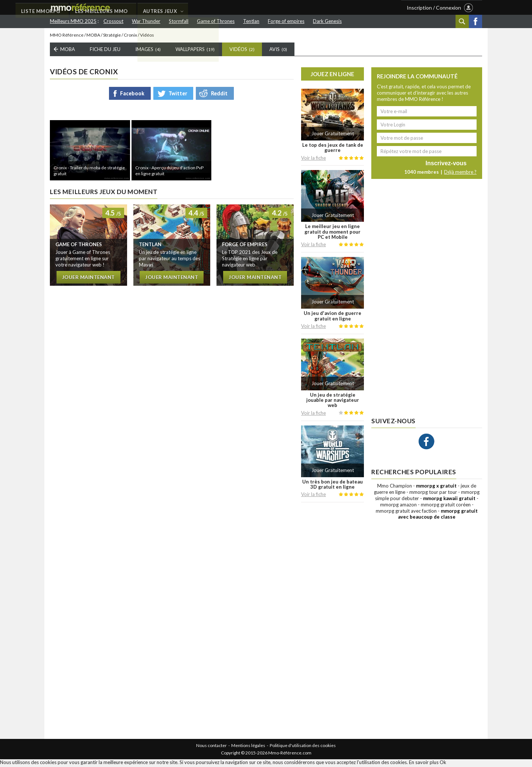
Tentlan (251, 21)
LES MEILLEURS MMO (220, 8)
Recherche (462, 21)
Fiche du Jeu (105, 51)
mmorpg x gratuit (436, 487)
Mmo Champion (395, 487)
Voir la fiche (313, 159)
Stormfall (179, 21)
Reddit (219, 94)
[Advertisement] (332, 622)
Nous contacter (212, 747)
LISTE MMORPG (158, 8)
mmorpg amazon (398, 506)
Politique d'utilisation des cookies (303, 747)
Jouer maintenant (88, 278)
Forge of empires (286, 21)
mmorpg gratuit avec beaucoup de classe (438, 515)
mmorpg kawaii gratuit (449, 499)
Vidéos (242, 51)
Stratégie (112, 36)
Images (148, 51)
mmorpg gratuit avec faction (406, 512)
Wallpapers (195, 51)
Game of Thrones (216, 21)
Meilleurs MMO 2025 (73, 21)
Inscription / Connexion (434, 8)
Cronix (130, 36)
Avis (278, 51)
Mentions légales (248, 747)
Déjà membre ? (460, 173)
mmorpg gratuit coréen (446, 506)
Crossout (113, 21)
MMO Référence (67, 36)
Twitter (178, 94)
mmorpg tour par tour (433, 493)
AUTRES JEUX (279, 8)
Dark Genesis (327, 21)
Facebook (475, 21)
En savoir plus (424, 764)
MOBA (93, 36)
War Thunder (146, 21)
